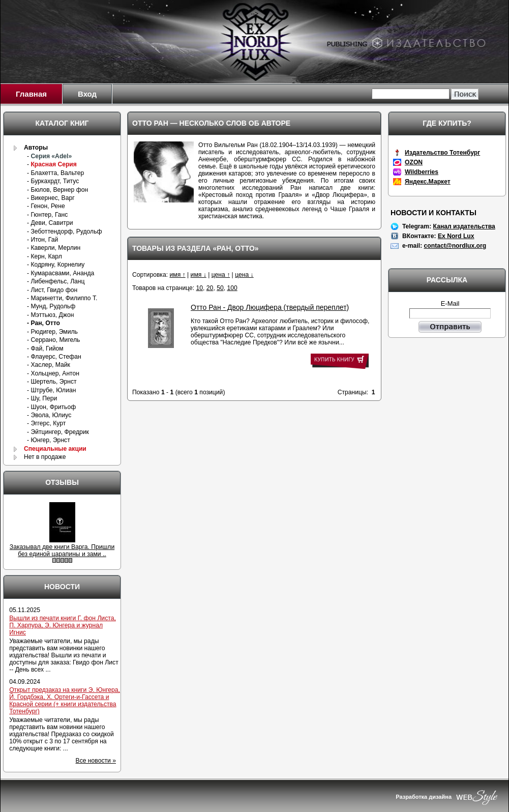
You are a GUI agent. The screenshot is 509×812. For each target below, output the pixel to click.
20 (210, 288)
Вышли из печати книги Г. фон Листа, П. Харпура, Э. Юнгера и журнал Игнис (63, 625)
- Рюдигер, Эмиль (52, 332)
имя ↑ (177, 275)
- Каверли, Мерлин (54, 248)
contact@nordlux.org (455, 246)
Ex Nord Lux (456, 236)
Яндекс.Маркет (428, 182)
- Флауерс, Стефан (54, 357)
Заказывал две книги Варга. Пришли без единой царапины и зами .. (62, 550)
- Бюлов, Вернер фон (57, 190)
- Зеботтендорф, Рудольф (65, 231)
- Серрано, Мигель (53, 340)
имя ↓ (199, 275)
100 (232, 288)
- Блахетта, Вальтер (55, 173)
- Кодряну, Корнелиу (56, 265)
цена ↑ (221, 275)
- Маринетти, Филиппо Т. (62, 298)
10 (200, 288)
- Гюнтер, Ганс (47, 215)
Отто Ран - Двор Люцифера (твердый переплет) (270, 307)
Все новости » (96, 761)
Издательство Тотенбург (442, 153)
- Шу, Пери (42, 398)
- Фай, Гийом (45, 349)
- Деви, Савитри (50, 223)
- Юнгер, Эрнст (49, 440)
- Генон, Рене (46, 206)
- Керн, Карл (44, 256)
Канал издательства (464, 226)
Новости (62, 587)
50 (220, 288)
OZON (414, 162)
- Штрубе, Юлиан (51, 390)
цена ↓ (244, 275)
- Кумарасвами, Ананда (61, 273)
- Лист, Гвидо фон (52, 290)
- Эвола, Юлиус (49, 415)
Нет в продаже (45, 457)
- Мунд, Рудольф (51, 306)
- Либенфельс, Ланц (56, 281)
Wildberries (422, 172)
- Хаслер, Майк (49, 365)
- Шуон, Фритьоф (51, 407)
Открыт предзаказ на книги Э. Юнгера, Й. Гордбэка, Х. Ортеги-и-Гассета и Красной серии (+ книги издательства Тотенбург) (65, 701)
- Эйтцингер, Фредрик (58, 432)
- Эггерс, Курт (46, 423)
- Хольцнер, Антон (53, 373)
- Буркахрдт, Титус (53, 181)
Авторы (36, 148)
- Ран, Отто (43, 323)
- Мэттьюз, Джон (50, 315)
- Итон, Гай (42, 240)
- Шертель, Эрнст (52, 382)
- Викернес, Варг (51, 198)
